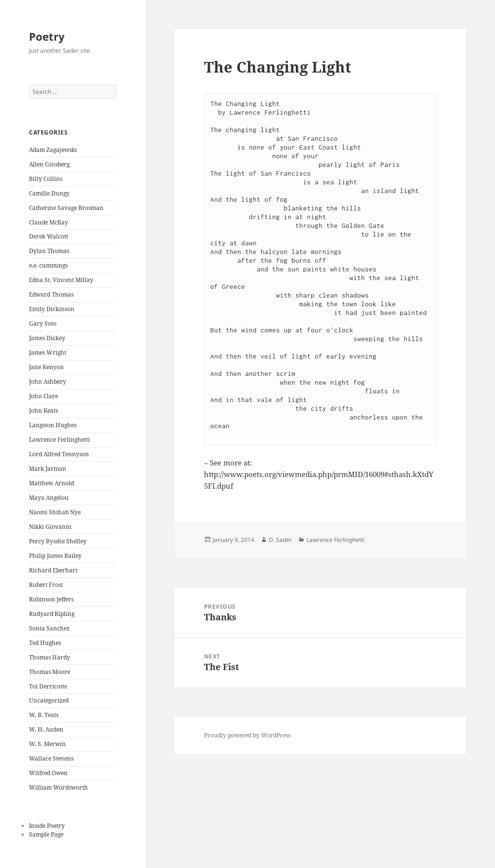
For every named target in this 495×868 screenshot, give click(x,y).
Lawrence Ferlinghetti (59, 440)
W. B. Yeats (44, 715)
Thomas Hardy (50, 657)
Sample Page (46, 834)
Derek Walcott (49, 236)
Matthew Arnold (51, 483)
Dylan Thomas (49, 251)
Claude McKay (49, 222)
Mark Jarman (48, 469)
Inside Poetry (47, 826)
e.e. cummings (48, 265)
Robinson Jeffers (51, 599)
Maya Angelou (49, 498)
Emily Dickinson (52, 309)
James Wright (48, 352)
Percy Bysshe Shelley (58, 541)
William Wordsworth (58, 787)
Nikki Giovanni (50, 527)
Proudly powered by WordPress (247, 735)
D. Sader (280, 540)
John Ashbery (48, 382)
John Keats (44, 411)
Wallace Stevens (51, 758)
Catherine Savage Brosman (66, 208)
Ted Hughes (45, 643)
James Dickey (47, 338)
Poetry (47, 36)
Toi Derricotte (48, 686)
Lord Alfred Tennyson (59, 454)
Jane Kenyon (46, 367)
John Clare (44, 396)
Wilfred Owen (48, 773)
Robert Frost (46, 585)
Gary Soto (43, 323)
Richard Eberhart (53, 570)
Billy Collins (46, 179)
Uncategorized (49, 700)
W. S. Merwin (47, 744)
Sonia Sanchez (49, 628)
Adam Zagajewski (53, 150)
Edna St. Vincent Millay (61, 280)
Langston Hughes (53, 425)
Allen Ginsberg (49, 164)
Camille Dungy (49, 193)
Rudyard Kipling (52, 614)
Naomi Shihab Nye (55, 512)
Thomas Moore (50, 672)
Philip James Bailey (55, 556)
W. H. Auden (46, 729)
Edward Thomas (51, 294)
